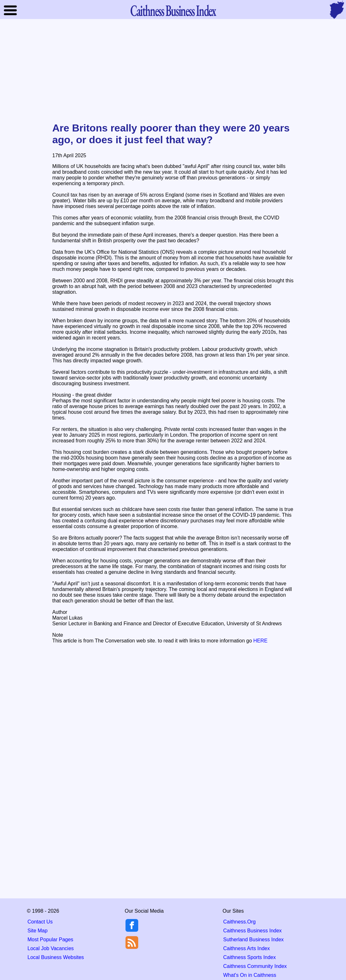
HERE (260, 641)
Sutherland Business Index (254, 940)
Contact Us (40, 922)
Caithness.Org (240, 922)
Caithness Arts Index (247, 948)
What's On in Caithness (250, 975)
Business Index (173, 10)
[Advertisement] (173, 71)
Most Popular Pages (51, 940)
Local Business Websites (56, 957)
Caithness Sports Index (250, 957)
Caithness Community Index (255, 966)
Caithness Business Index (253, 931)
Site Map (38, 931)
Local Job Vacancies (51, 948)
